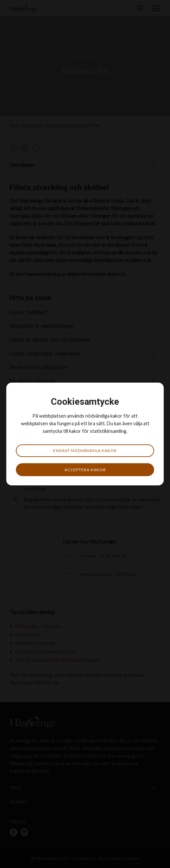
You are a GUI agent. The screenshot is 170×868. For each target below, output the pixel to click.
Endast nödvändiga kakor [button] (85, 451)
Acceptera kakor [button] (85, 470)
